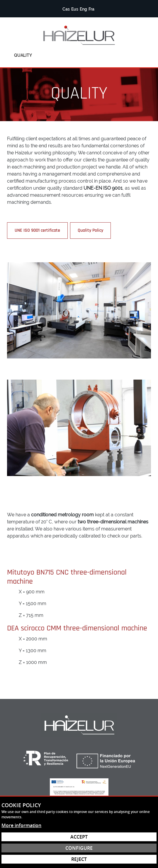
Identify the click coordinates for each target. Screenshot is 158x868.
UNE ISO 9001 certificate (37, 230)
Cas (66, 9)
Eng (83, 9)
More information (21, 825)
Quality (23, 55)
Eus (75, 9)
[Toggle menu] (143, 55)
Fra (91, 9)
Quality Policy (90, 230)
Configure (79, 848)
